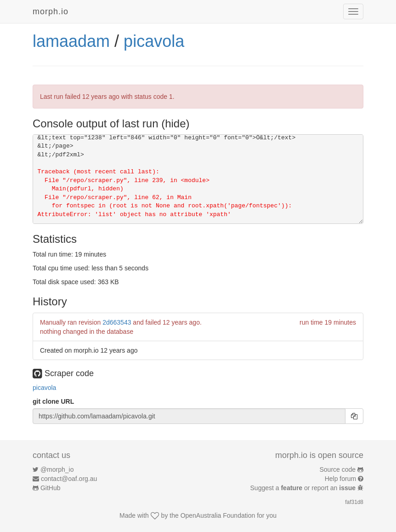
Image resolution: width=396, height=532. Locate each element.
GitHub (51, 488)
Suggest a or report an (304, 488)
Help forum (340, 479)
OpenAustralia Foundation (218, 515)
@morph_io (57, 469)
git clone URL (53, 401)
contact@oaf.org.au (69, 479)
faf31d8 (354, 502)
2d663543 (117, 322)
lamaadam (71, 41)
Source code (338, 469)
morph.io (51, 11)
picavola (154, 41)
